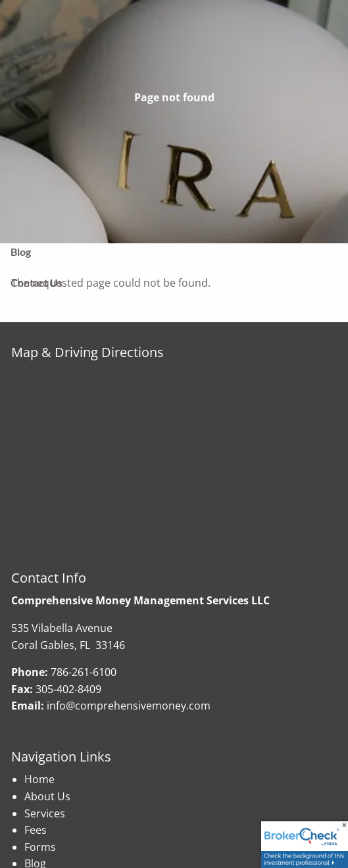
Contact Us (37, 282)
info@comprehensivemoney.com (129, 706)
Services (45, 813)
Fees (36, 830)
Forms (40, 847)
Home (39, 779)
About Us (47, 796)
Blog (21, 252)
